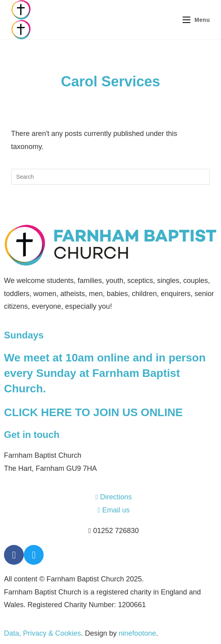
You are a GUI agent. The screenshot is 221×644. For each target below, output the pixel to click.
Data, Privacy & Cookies (42, 633)
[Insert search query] (110, 177)
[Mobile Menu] (196, 20)
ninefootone (137, 633)
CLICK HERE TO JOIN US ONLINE (93, 412)
